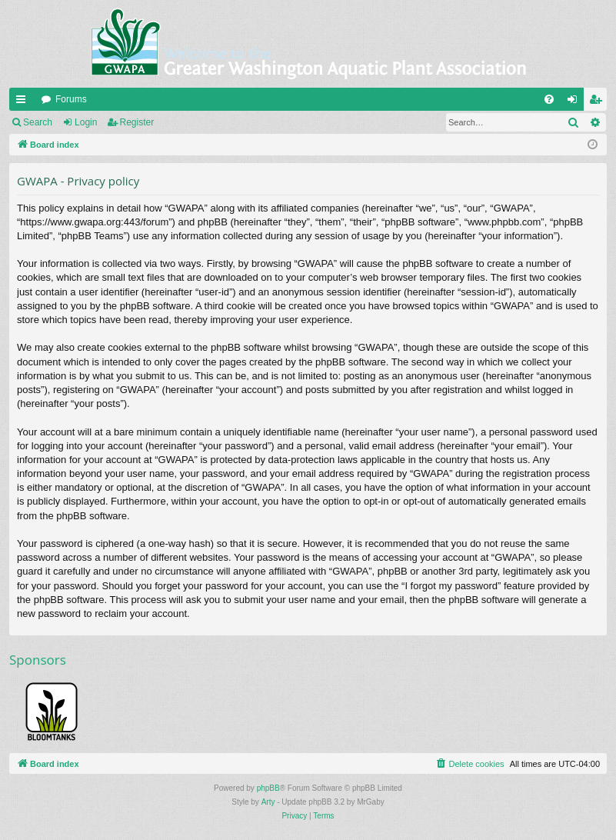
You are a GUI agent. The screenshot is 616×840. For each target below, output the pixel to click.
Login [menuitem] (576, 102)
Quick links (24, 102)
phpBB (268, 788)
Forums (71, 99)
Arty (268, 802)
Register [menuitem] (599, 102)
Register (137, 122)
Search (38, 122)
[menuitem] (549, 99)
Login (86, 122)
